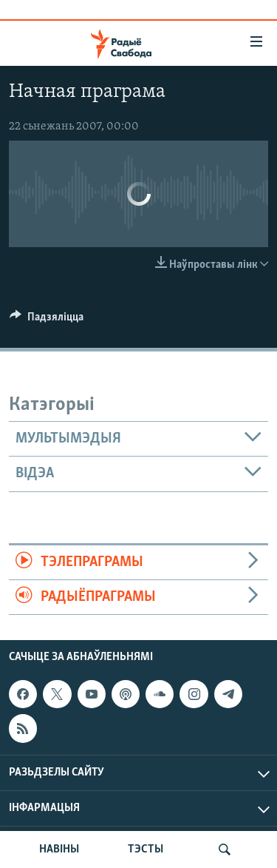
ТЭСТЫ (146, 850)
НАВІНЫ (59, 850)
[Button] (47, 320)
